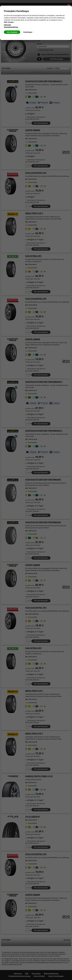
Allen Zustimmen (12, 32)
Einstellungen (28, 32)
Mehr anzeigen (9, 22)
